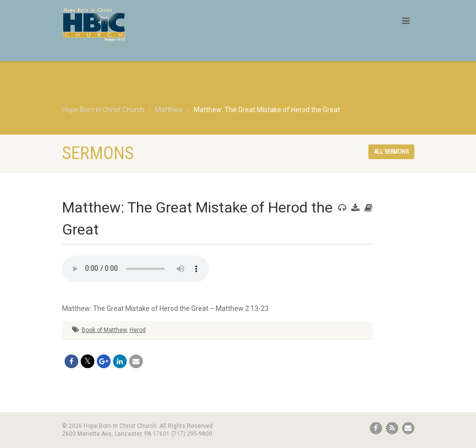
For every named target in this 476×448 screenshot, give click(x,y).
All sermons (391, 152)
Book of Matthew (104, 330)
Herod (138, 330)
